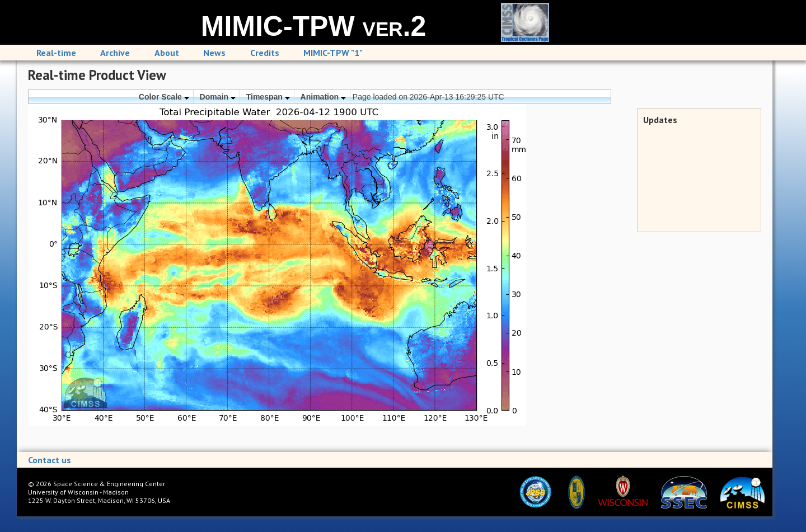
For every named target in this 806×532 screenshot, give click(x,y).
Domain (218, 97)
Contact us (50, 460)
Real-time (56, 53)
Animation (323, 97)
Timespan (268, 97)
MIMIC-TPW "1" (333, 53)
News (214, 53)
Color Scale (164, 97)
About (167, 53)
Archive (115, 53)
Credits (265, 53)
